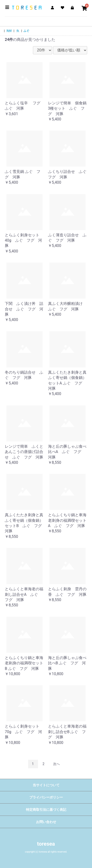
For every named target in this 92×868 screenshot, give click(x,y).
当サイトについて (46, 785)
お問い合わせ (46, 822)
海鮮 (9, 31)
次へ (56, 764)
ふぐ (26, 31)
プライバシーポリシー (46, 797)
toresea (46, 844)
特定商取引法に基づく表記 (46, 810)
